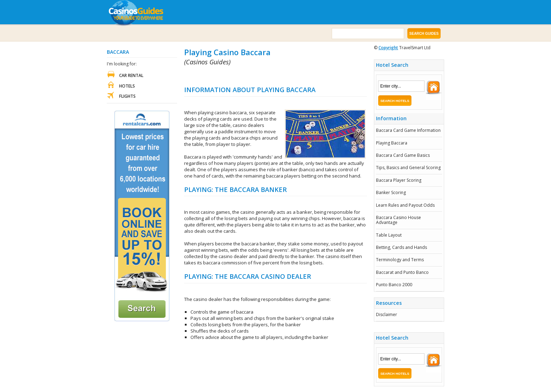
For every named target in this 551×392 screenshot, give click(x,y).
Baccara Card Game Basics (403, 155)
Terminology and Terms (400, 260)
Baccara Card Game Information (408, 130)
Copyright (388, 48)
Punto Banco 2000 (394, 285)
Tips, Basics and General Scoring (408, 168)
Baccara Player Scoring (399, 180)
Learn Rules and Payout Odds (405, 205)
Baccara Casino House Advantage (398, 220)
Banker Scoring (391, 192)
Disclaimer (387, 314)
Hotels (127, 86)
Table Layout (389, 235)
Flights (127, 96)
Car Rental (131, 75)
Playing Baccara (392, 143)
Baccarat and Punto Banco (402, 272)
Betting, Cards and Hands (401, 247)
